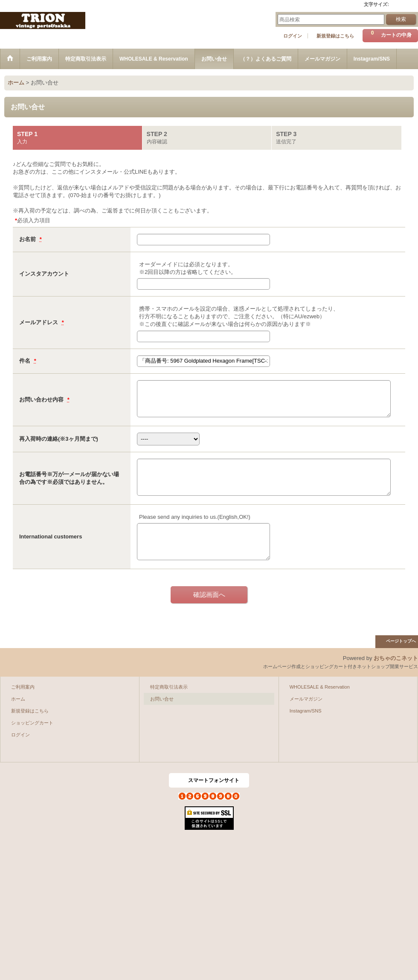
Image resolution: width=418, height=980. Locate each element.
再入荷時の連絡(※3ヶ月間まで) (59, 439)
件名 (26, 361)
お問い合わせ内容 (42, 400)
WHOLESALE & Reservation (320, 687)
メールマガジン (306, 699)
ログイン (293, 36)
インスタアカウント (44, 274)
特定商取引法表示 (169, 687)
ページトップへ (401, 641)
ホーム (18, 699)
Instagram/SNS (306, 711)
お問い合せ (162, 699)
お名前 (28, 239)
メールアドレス (39, 322)
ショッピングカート (32, 723)
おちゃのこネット (396, 658)
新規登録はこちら (335, 36)
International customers (51, 537)
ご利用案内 (23, 687)
